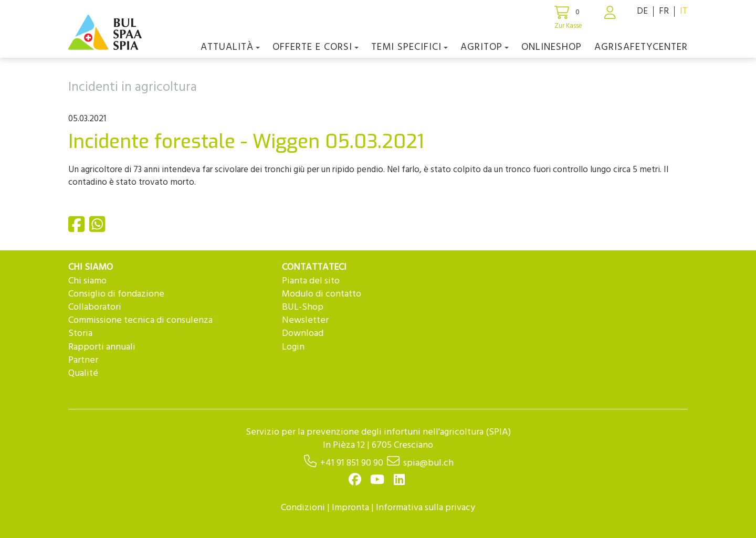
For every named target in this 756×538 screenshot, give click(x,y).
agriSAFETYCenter (641, 47)
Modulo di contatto (322, 294)
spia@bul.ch (428, 463)
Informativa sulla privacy (426, 508)
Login (293, 347)
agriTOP (485, 47)
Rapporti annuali (102, 347)
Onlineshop (552, 47)
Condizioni (303, 508)
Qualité (83, 373)
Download (303, 334)
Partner (83, 360)
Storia (80, 334)
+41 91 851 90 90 (352, 463)
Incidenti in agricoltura (133, 88)
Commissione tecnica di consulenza (140, 320)
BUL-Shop (303, 307)
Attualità (230, 47)
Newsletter (305, 320)
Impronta (350, 508)
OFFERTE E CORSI (316, 47)
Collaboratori (95, 307)
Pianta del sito (311, 281)
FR (664, 11)
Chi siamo (87, 281)
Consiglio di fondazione (116, 294)
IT (684, 11)
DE (642, 11)
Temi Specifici (409, 47)
